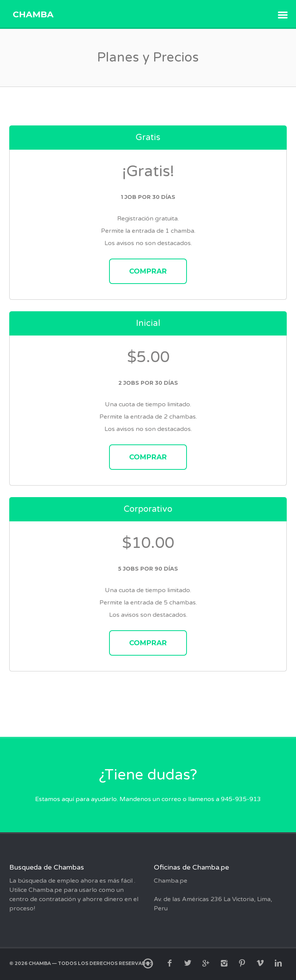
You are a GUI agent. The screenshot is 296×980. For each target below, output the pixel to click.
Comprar (148, 271)
